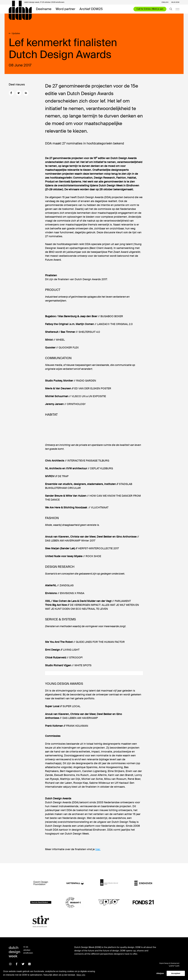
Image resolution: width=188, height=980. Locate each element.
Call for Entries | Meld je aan (150, 9)
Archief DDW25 (91, 9)
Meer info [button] (81, 975)
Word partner (65, 9)
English (165, 2)
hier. (98, 849)
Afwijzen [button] (160, 973)
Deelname (44, 9)
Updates (14, 33)
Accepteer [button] (176, 973)
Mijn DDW (175, 2)
